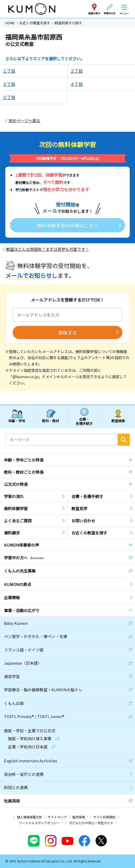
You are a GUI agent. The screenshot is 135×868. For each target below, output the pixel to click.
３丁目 (9, 84)
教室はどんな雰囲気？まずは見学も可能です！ (48, 249)
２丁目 (76, 71)
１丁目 (9, 71)
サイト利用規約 (104, 817)
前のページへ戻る (25, 121)
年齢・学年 (17, 421)
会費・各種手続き (84, 421)
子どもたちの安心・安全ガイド (91, 823)
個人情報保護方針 (30, 817)
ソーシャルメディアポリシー (39, 823)
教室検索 (118, 421)
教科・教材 (50, 421)
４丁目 (76, 84)
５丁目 (9, 97)
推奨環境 (79, 817)
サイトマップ (57, 817)
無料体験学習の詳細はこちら (67, 225)
